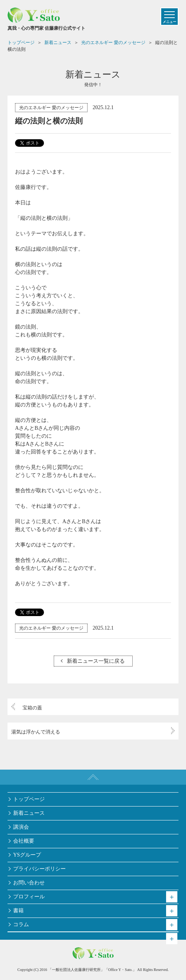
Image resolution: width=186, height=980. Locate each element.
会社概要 (24, 841)
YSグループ (27, 855)
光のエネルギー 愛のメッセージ (51, 108)
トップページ (29, 799)
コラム (21, 924)
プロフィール (29, 897)
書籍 (18, 911)
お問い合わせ (29, 883)
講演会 (21, 827)
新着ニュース (29, 813)
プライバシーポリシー (39, 869)
